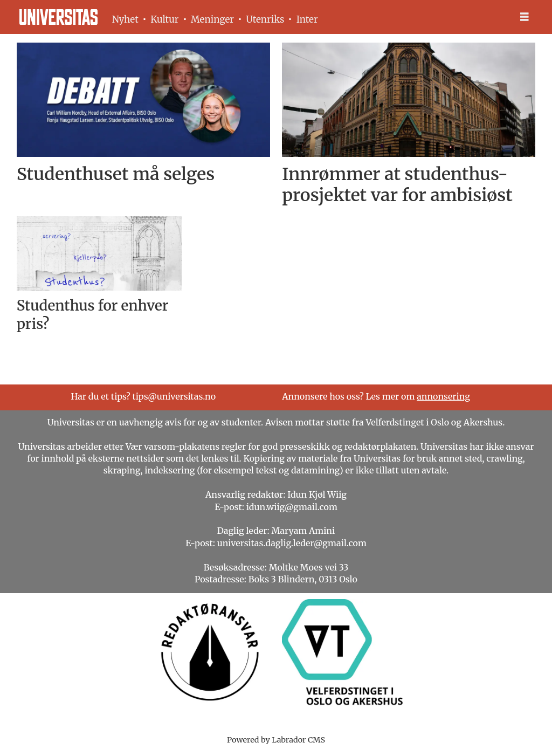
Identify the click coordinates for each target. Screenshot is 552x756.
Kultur (164, 19)
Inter (307, 19)
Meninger (212, 19)
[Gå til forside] (58, 17)
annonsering (443, 396)
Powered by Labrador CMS (276, 740)
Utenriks (265, 19)
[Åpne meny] (525, 17)
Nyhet (125, 19)
